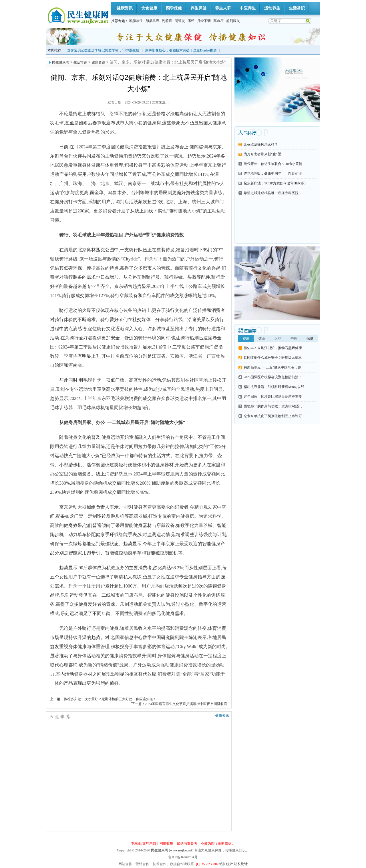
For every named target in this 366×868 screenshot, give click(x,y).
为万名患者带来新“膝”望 (262, 154)
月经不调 (204, 21)
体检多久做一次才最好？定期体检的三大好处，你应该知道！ (110, 699)
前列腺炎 (233, 21)
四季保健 (174, 8)
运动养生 (272, 8)
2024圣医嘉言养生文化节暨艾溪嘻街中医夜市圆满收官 (186, 704)
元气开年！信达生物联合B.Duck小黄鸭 (273, 164)
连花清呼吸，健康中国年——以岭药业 (273, 174)
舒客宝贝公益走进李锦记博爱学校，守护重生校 (103, 50)
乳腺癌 (167, 21)
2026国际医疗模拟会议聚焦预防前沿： (273, 377)
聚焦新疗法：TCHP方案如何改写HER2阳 (275, 183)
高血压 (218, 21)
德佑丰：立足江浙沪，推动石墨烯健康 (273, 348)
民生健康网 (61, 62)
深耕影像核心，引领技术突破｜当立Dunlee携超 (181, 50)
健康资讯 (125, 8)
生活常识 (297, 8)
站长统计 (226, 864)
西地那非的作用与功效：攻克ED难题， (273, 406)
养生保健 (198, 8)
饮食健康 (149, 8)
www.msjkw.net (181, 850)
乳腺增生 (136, 21)
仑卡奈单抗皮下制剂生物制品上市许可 (273, 416)
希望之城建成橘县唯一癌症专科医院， (273, 193)
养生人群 (223, 8)
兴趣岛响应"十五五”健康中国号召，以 (272, 367)
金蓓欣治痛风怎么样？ (261, 144)
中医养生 (248, 8)
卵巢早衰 (152, 21)
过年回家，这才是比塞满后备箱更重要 (273, 397)
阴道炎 (180, 21)
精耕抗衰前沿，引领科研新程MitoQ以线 (274, 387)
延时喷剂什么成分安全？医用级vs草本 (273, 358)
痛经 (191, 21)
